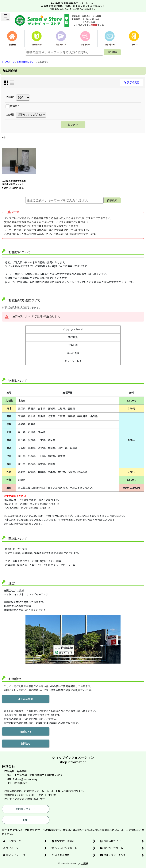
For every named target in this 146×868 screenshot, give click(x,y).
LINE (26, 820)
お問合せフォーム (26, 809)
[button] (5, 17)
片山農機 (83, 863)
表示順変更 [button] (132, 82)
